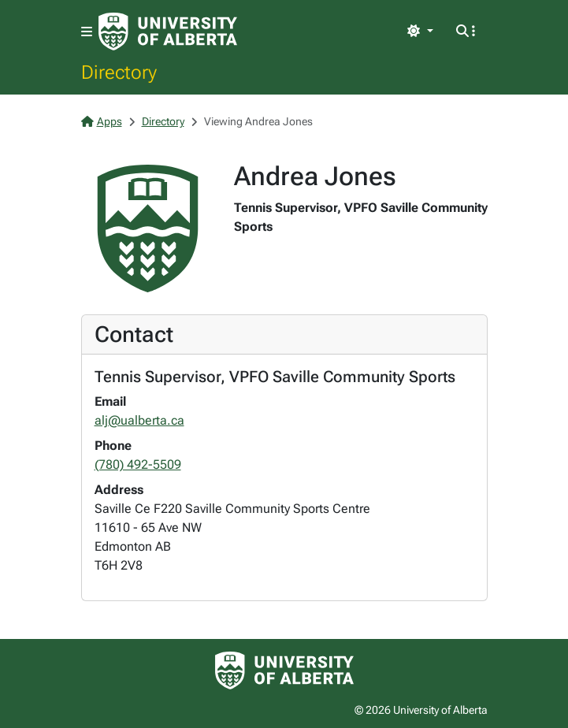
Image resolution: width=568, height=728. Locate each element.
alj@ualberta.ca (139, 420)
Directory (119, 72)
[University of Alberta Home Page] (168, 32)
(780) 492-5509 (138, 464)
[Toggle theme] (420, 32)
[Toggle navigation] (87, 32)
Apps (102, 121)
